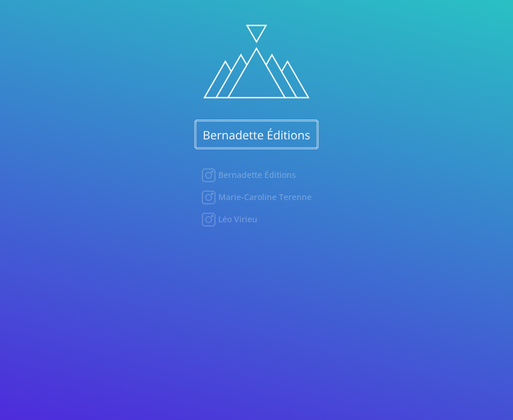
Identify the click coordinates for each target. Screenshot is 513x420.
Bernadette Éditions (256, 175)
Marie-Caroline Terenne (264, 197)
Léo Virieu (237, 219)
